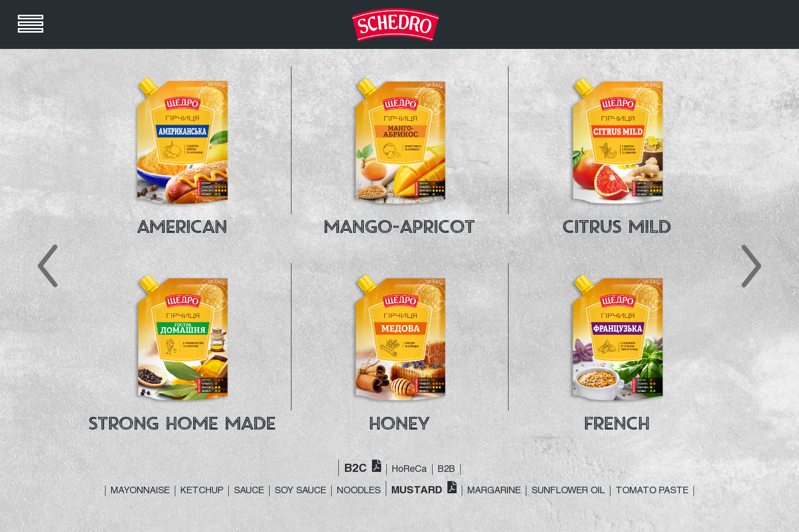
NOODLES (359, 491)
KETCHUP (202, 491)
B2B (446, 470)
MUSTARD (417, 490)
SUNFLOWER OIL (568, 491)
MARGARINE (494, 491)
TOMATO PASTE (652, 491)
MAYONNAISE (140, 491)
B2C (355, 469)
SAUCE (249, 491)
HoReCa (409, 470)
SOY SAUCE (300, 491)
